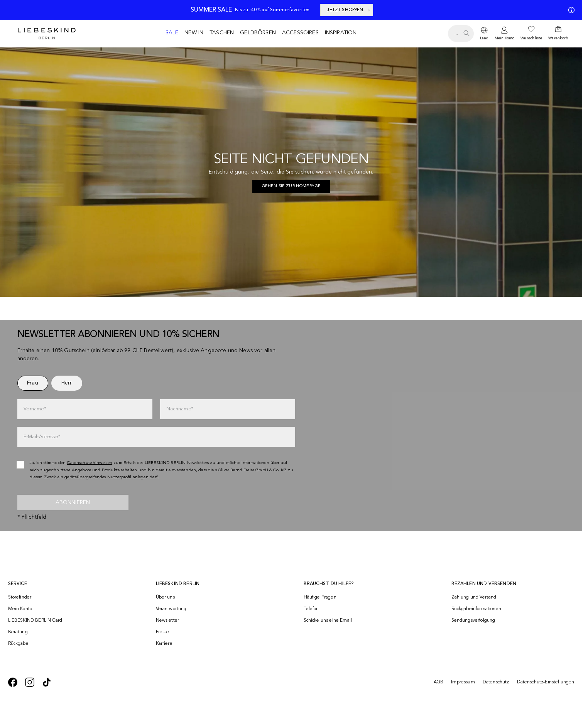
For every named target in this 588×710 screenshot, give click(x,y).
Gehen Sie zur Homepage (291, 186)
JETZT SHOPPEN (349, 10)
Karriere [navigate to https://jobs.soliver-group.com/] (164, 644)
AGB (438, 682)
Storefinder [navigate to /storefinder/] (20, 597)
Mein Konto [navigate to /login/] (20, 609)
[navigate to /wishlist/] (531, 34)
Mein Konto (504, 38)
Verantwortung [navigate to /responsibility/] (171, 609)
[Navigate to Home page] (47, 34)
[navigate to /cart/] (558, 34)
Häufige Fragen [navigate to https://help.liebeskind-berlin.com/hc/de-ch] (320, 597)
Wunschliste (531, 38)
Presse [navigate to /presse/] (163, 632)
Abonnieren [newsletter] (73, 503)
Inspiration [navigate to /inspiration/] (341, 33)
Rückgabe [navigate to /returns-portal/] (18, 644)
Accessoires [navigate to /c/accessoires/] (300, 33)
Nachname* (180, 409)
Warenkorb (558, 38)
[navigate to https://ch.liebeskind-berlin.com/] (291, 186)
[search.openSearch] (461, 34)
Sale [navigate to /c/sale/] (172, 33)
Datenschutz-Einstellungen (546, 682)
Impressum (463, 682)
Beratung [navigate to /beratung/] (18, 632)
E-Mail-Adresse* (42, 437)
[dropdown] (484, 34)
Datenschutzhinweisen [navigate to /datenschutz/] (90, 463)
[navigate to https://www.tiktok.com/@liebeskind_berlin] (47, 682)
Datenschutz (496, 682)
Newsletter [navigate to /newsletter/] (168, 621)
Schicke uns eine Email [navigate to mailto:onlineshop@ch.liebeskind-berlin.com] (328, 621)
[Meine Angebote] (570, 10)
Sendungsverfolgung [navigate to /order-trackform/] (473, 621)
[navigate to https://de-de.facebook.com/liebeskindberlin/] (13, 682)
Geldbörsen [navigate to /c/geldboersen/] (258, 33)
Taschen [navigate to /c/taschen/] (222, 33)
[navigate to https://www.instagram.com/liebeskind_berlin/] (30, 682)
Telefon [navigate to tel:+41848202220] (311, 609)
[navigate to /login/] (504, 34)
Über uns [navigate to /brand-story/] (165, 597)
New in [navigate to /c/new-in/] (194, 33)
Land (484, 38)
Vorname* (35, 409)
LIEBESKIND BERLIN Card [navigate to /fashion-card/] (35, 621)
